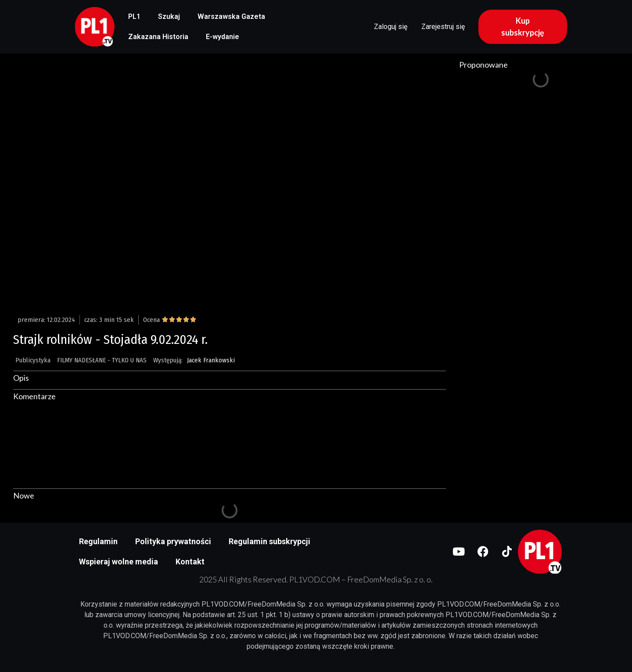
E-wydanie (223, 37)
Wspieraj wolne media (118, 562)
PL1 (134, 16)
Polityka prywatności (173, 541)
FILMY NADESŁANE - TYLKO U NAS (102, 360)
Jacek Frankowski (211, 360)
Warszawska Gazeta (231, 16)
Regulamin (98, 541)
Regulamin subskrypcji (269, 541)
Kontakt (190, 562)
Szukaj (169, 16)
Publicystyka (33, 360)
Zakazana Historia (158, 37)
